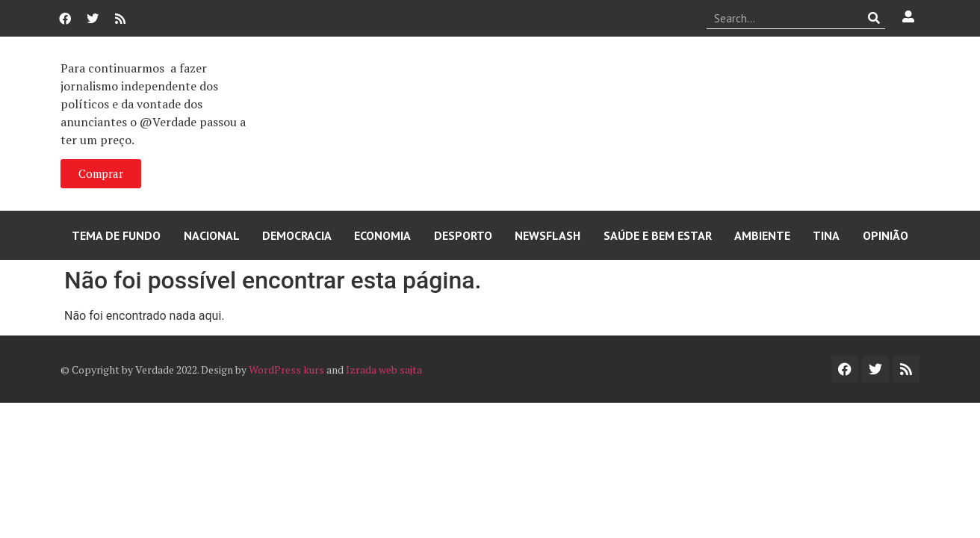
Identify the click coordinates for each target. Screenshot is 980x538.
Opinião (886, 235)
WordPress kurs (286, 370)
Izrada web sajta (384, 370)
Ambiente (762, 235)
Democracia (297, 235)
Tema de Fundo (116, 235)
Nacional (212, 235)
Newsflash (548, 235)
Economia (382, 235)
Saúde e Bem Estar (658, 235)
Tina (826, 235)
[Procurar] (874, 18)
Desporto (463, 235)
